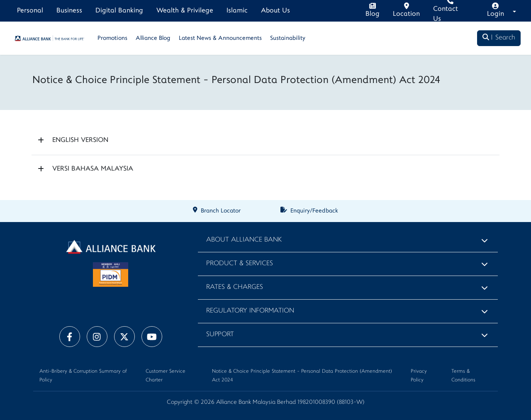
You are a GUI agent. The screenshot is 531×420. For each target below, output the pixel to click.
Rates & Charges (235, 287)
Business (69, 11)
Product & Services (240, 264)
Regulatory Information (250, 311)
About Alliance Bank (244, 240)
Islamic (237, 11)
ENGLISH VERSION (80, 140)
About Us (275, 11)
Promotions (112, 38)
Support (220, 335)
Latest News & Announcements (220, 38)
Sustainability (288, 38)
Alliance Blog (153, 38)
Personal (30, 11)
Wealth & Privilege (185, 11)
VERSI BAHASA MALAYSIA (93, 169)
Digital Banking (119, 11)
